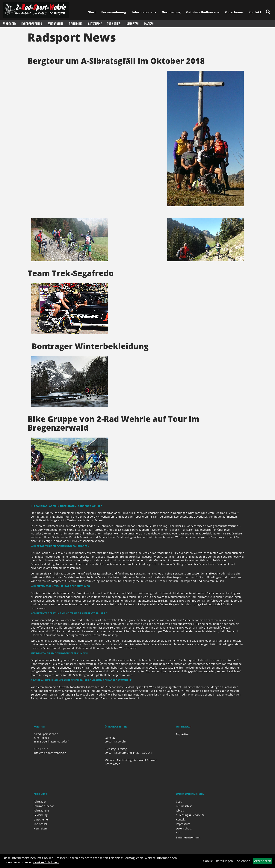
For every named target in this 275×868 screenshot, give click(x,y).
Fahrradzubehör (32, 24)
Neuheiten (133, 24)
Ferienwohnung (114, 12)
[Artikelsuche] (268, 12)
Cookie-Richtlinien (46, 862)
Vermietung (171, 12)
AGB (179, 833)
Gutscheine (234, 12)
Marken (149, 24)
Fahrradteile (55, 24)
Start (92, 12)
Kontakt (255, 12)
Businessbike (184, 806)
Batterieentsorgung (188, 837)
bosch (180, 801)
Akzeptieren (263, 861)
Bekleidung (76, 24)
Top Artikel (114, 24)
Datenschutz (184, 828)
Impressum (183, 824)
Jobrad (180, 810)
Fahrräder (9, 24)
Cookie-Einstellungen (218, 861)
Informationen (144, 12)
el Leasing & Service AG (191, 815)
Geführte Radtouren (203, 12)
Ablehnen (244, 861)
